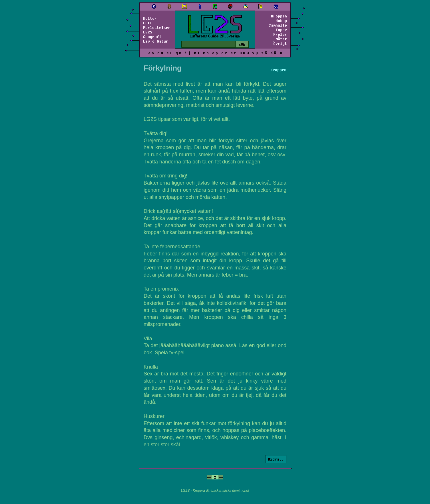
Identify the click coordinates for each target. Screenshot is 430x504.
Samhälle (278, 25)
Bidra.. (276, 459)
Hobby (281, 21)
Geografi (152, 37)
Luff (148, 23)
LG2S (148, 32)
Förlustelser (157, 27)
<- (209, 477)
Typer (281, 30)
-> (221, 477)
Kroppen (279, 16)
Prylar (280, 34)
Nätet (281, 39)
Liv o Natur (156, 41)
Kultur (150, 18)
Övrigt (280, 43)
